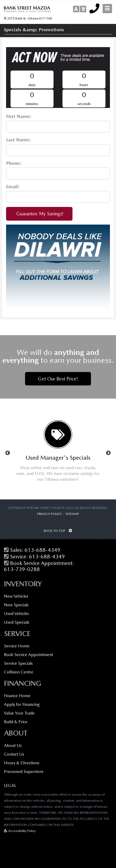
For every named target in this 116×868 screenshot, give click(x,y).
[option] (58, 453)
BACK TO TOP (58, 531)
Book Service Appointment (28, 655)
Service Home (17, 646)
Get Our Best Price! (58, 379)
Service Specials (18, 663)
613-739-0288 (22, 569)
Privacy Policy (50, 514)
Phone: (14, 163)
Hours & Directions (22, 763)
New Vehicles (16, 596)
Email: (13, 187)
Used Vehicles (16, 614)
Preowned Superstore (24, 772)
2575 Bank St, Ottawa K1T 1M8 (28, 18)
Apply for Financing (22, 704)
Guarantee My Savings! (39, 214)
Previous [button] (8, 453)
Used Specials (17, 622)
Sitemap (72, 514)
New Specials (16, 605)
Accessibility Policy (20, 831)
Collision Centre (19, 672)
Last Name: (18, 140)
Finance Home (17, 696)
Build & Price (16, 722)
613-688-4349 (42, 550)
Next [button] (108, 453)
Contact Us (14, 754)
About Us (13, 745)
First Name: (19, 116)
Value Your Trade (19, 713)
